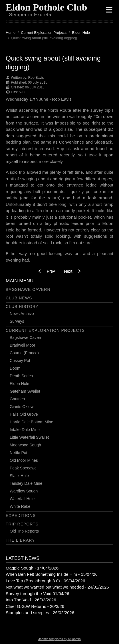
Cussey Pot (20, 361)
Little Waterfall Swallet (29, 437)
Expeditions (21, 515)
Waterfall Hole (22, 499)
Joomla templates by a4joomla (59, 639)
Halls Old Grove (24, 414)
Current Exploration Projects (45, 330)
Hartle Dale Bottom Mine (32, 422)
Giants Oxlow (22, 407)
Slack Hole (19, 476)
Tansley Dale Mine (26, 483)
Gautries (17, 399)
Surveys (17, 321)
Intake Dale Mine (25, 430)
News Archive (22, 314)
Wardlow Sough (24, 491)
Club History (22, 307)
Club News (19, 298)
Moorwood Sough (25, 445)
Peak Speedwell (24, 468)
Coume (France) (24, 353)
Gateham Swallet (25, 391)
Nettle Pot (18, 453)
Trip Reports (22, 524)
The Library (20, 540)
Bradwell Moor (22, 345)
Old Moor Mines (24, 460)
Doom (15, 368)
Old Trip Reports (24, 531)
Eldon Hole (20, 384)
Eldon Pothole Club (46, 7)
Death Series (21, 376)
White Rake (20, 506)
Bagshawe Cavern (28, 289)
